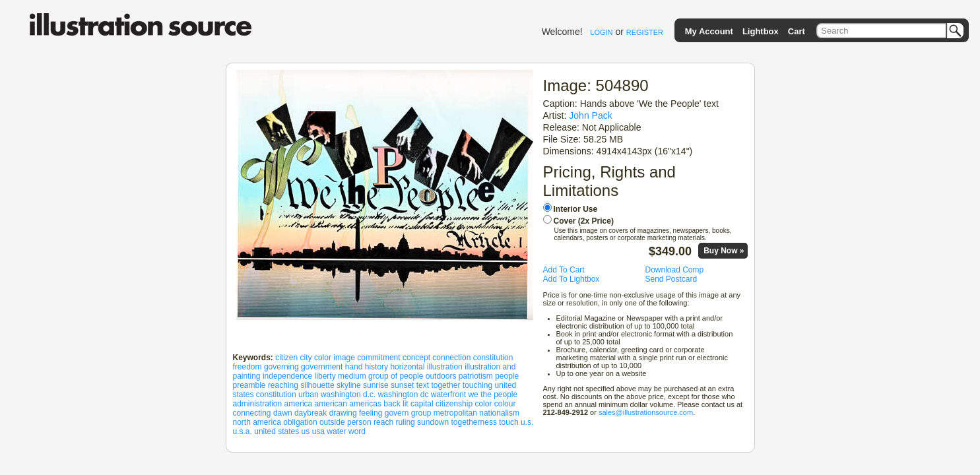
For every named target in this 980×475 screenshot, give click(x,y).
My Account (709, 31)
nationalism (499, 413)
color (483, 404)
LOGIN (601, 32)
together (445, 385)
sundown (433, 422)
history (376, 367)
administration (258, 404)
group (421, 413)
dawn (283, 413)
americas (365, 404)
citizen (286, 358)
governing (281, 367)
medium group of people (380, 376)
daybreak (310, 413)
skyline (349, 385)
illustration (445, 367)
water (336, 431)
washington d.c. (348, 395)
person (359, 422)
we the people (493, 395)
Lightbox (761, 31)
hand (354, 367)
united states (277, 431)
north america (257, 422)
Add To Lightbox (572, 279)
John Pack (591, 115)
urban (309, 395)
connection (451, 358)
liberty (325, 376)
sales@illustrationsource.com (646, 412)
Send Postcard (671, 279)
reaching (283, 385)
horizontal (407, 367)
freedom (247, 367)
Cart (797, 31)
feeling (371, 413)
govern (397, 413)
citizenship (454, 404)
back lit (396, 404)
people (507, 376)
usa (318, 431)
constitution (493, 358)
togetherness (474, 422)
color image (335, 358)
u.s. (527, 422)
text (423, 385)
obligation (300, 422)
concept (416, 358)
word (357, 431)
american (331, 404)
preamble (249, 385)
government (322, 367)
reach (383, 422)
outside (332, 422)
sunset (402, 385)
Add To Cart (564, 270)
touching (477, 385)
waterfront (448, 395)
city (306, 358)
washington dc (404, 395)
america (299, 404)
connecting (252, 413)
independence (287, 376)
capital (422, 404)
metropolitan (455, 413)
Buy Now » (724, 251)
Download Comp (675, 270)
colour (505, 404)
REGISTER (645, 32)
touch (508, 422)
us (306, 431)
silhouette (317, 385)
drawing (343, 413)
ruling (405, 422)
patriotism (476, 376)
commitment (378, 358)
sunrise (376, 385)
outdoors (441, 376)
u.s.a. (243, 431)
